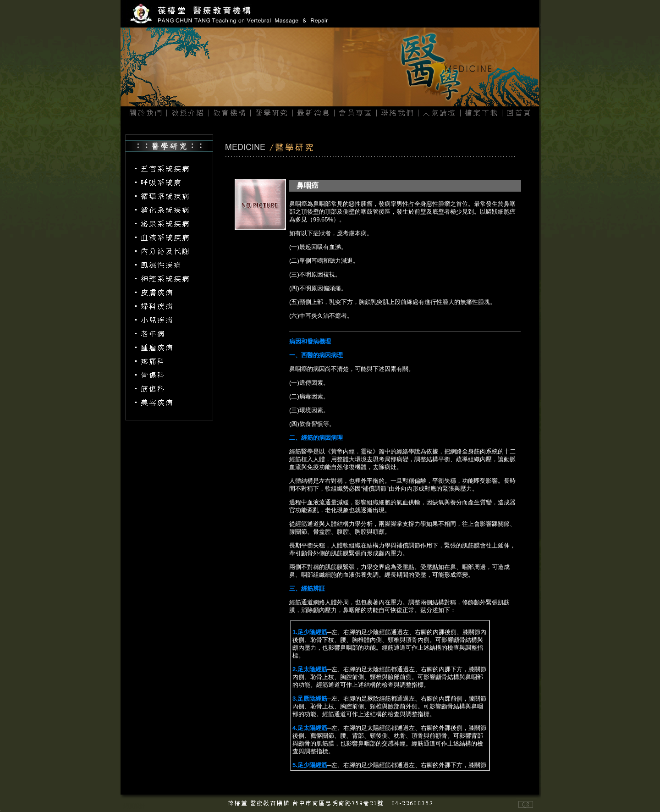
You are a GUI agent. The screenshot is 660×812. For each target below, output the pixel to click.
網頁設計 (134, 806)
